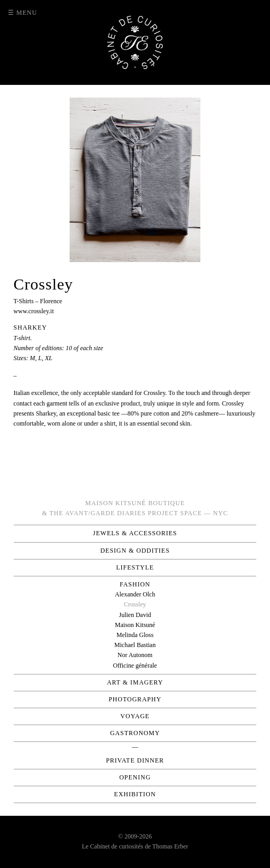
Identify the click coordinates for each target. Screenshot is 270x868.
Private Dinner (135, 760)
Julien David (135, 615)
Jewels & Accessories (135, 533)
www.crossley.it (34, 311)
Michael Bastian (135, 645)
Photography (135, 699)
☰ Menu (22, 13)
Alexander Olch (135, 594)
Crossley (135, 604)
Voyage (135, 716)
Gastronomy (135, 733)
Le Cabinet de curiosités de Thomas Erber (135, 846)
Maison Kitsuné (135, 625)
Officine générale (135, 666)
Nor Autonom (135, 655)
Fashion (135, 584)
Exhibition (135, 794)
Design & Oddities (135, 551)
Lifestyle (135, 567)
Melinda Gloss (135, 635)
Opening (135, 777)
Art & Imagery (135, 682)
